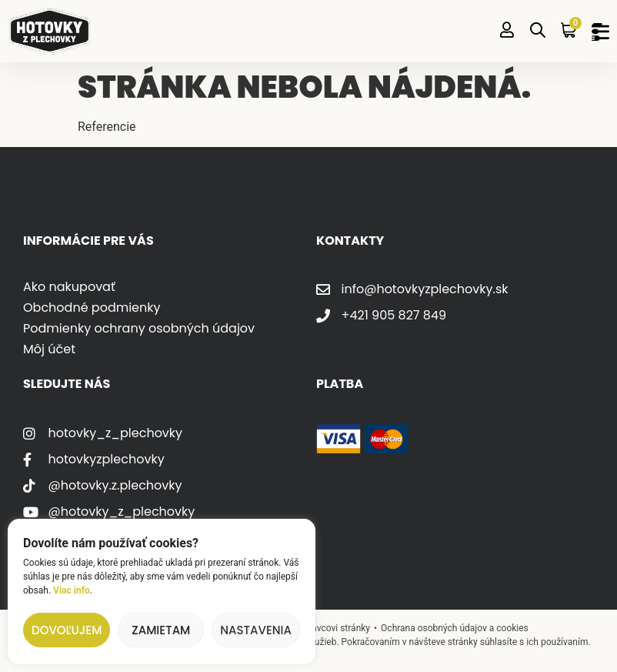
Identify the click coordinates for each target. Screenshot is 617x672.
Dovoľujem (67, 630)
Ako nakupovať (69, 287)
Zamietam (161, 630)
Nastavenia (256, 630)
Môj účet (49, 349)
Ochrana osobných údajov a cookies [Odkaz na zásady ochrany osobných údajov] (455, 628)
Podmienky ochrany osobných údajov (139, 328)
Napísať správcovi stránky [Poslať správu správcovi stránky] (317, 628)
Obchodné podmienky (92, 308)
